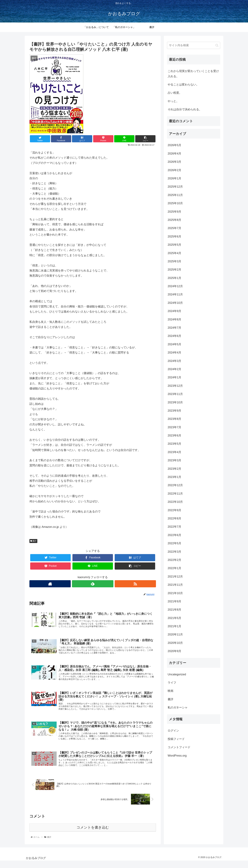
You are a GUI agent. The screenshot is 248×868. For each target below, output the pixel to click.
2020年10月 (175, 643)
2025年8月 (174, 220)
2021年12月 (175, 577)
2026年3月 (174, 162)
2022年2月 (174, 560)
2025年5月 (174, 245)
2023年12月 (175, 386)
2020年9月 (174, 651)
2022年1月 (174, 568)
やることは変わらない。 (183, 85)
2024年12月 (175, 286)
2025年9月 (174, 212)
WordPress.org (177, 756)
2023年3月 (174, 460)
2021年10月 (175, 593)
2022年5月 (174, 543)
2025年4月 (174, 253)
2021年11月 (175, 585)
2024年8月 (174, 319)
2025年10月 (175, 203)
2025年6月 (174, 237)
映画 (170, 691)
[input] (194, 45)
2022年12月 (175, 485)
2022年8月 (174, 518)
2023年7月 (174, 427)
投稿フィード (176, 739)
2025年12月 (175, 187)
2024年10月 (175, 303)
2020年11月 (175, 634)
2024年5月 (174, 344)
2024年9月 (174, 311)
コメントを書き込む (93, 835)
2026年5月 (174, 145)
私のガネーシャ (178, 707)
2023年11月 (175, 394)
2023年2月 (174, 469)
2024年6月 (174, 336)
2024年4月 (174, 353)
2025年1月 (174, 278)
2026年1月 (174, 178)
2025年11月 (175, 195)
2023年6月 (174, 436)
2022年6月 (174, 535)
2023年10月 (175, 402)
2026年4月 (174, 154)
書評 (33, 541)
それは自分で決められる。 (185, 109)
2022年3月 (174, 552)
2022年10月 (175, 502)
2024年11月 (175, 294)
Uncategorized (177, 674)
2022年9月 (174, 510)
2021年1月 (174, 626)
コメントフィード (179, 747)
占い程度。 (175, 93)
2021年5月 (174, 618)
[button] (217, 45)
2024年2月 (174, 369)
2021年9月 (174, 601)
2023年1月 (174, 477)
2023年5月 (174, 444)
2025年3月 (174, 261)
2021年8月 (174, 610)
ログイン (173, 731)
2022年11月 (175, 494)
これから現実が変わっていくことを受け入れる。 (193, 74)
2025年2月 (174, 270)
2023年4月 (174, 452)
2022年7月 (174, 527)
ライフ (172, 683)
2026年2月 (174, 170)
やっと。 (173, 101)
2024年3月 (174, 361)
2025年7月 (174, 228)
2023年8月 (174, 419)
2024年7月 (174, 328)
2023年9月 (174, 411)
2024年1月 (174, 377)
